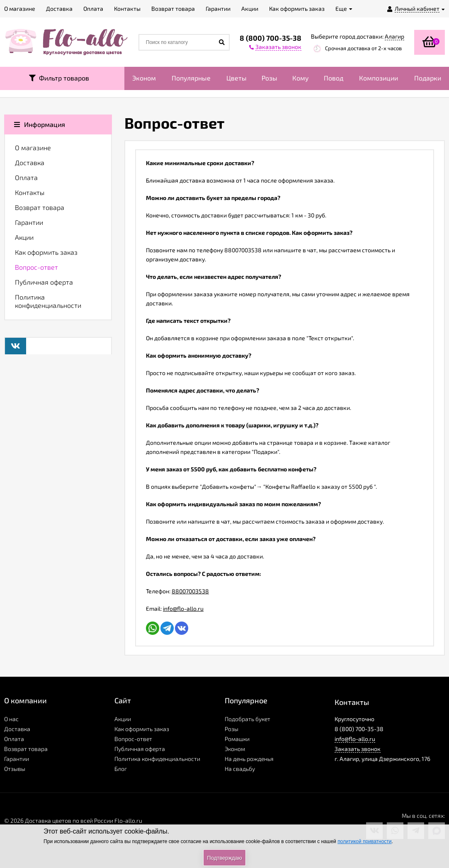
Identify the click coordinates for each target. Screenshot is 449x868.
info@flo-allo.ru (183, 608)
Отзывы (15, 769)
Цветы (237, 78)
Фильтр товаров (59, 78)
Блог (121, 769)
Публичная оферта (44, 282)
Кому (301, 78)
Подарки (428, 78)
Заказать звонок (358, 749)
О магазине (33, 148)
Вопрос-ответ (36, 267)
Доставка (30, 162)
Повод (334, 78)
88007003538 (190, 591)
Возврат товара (40, 207)
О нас (11, 719)
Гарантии (29, 222)
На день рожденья (249, 759)
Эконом (144, 78)
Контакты (30, 192)
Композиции (379, 78)
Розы (269, 78)
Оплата (26, 177)
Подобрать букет (248, 719)
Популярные (191, 78)
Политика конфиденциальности (48, 301)
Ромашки (237, 739)
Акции (24, 237)
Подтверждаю (224, 858)
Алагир (394, 36)
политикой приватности (364, 841)
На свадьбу (240, 769)
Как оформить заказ (46, 252)
